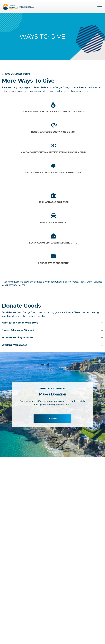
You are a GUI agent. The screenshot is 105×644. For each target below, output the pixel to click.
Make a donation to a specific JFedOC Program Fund (53, 152)
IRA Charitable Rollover (53, 202)
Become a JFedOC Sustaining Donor (53, 132)
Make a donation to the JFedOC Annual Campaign (53, 112)
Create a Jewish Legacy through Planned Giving (53, 173)
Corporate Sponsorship (53, 263)
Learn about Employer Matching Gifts (53, 243)
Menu (100, 6)
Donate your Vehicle (53, 222)
